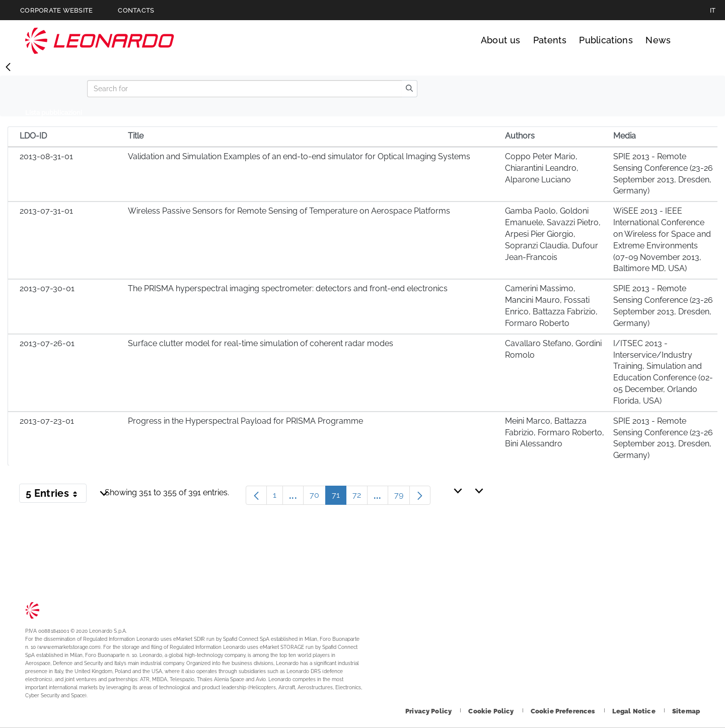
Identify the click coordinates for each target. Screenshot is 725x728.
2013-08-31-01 (46, 156)
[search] (409, 89)
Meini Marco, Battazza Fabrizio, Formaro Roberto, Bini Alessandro (555, 433)
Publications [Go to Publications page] (606, 40)
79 (402, 498)
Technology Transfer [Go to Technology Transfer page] (100, 41)
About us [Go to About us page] (501, 40)
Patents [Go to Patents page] (550, 40)
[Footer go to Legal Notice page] (635, 711)
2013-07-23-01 (47, 421)
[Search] (244, 89)
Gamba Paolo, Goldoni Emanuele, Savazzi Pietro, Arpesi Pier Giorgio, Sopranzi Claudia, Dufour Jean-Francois (553, 234)
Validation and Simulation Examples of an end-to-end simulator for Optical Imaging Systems (299, 156)
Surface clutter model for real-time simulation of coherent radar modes (261, 343)
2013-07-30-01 (47, 288)
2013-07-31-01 (46, 211)
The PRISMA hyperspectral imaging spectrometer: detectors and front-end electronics (288, 288)
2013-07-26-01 (47, 343)
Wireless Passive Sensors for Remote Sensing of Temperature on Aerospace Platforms (289, 211)
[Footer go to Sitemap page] (686, 711)
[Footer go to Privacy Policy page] (429, 711)
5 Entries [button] (56, 495)
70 (318, 498)
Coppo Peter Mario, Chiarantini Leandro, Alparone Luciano (542, 168)
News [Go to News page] (658, 40)
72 (360, 498)
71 (339, 498)
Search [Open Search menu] (691, 40)
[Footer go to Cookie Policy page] (492, 711)
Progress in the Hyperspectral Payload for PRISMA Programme (245, 421)
